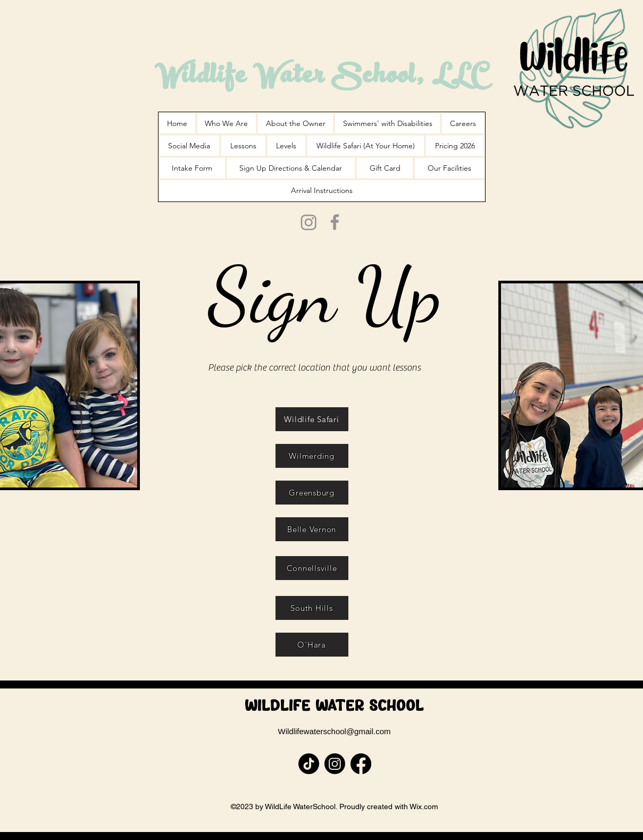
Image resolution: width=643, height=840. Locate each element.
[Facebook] (335, 222)
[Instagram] (309, 222)
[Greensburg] (312, 493)
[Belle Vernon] (312, 529)
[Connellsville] (312, 568)
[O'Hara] (312, 645)
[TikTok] (309, 764)
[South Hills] (312, 608)
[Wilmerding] (312, 456)
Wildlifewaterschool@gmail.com (335, 731)
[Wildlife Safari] (312, 419)
